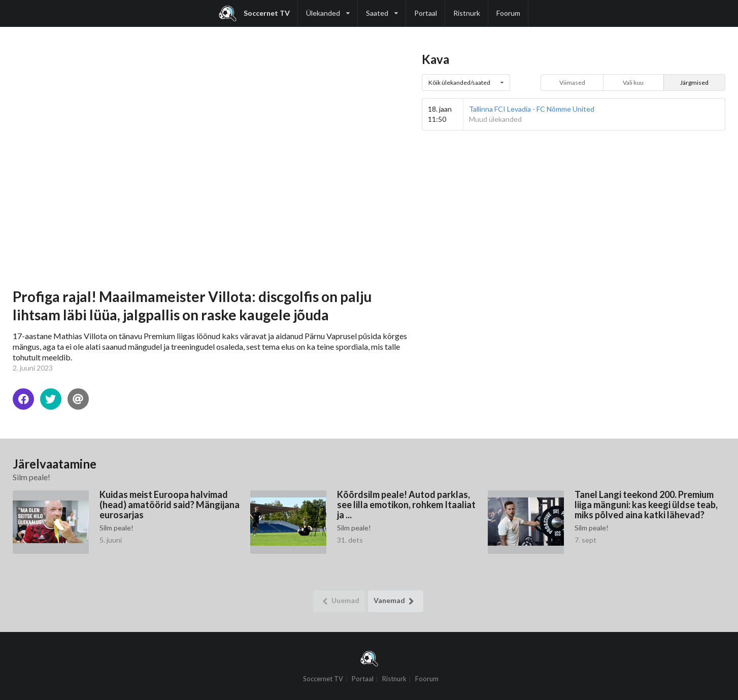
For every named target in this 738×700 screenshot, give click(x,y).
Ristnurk (467, 13)
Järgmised (694, 82)
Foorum (508, 13)
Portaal (426, 13)
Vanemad (396, 601)
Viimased (572, 82)
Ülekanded (328, 9)
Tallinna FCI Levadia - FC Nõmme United (532, 109)
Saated (382, 9)
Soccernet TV (254, 13)
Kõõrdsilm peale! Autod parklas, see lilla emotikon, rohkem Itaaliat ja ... (406, 504)
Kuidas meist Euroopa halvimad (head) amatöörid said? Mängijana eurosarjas (170, 504)
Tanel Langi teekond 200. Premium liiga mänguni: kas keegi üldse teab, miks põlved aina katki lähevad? (646, 504)
